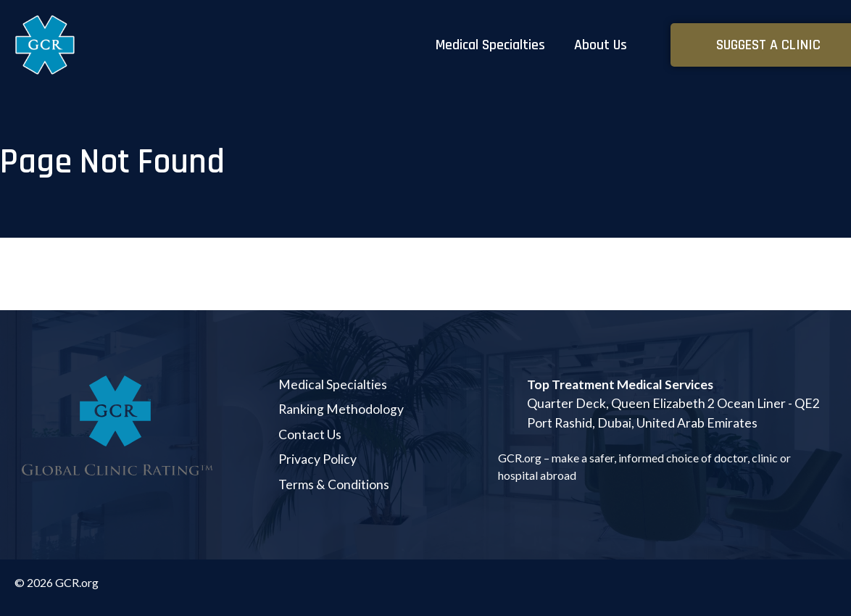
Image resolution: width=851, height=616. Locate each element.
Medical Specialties (490, 45)
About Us (601, 45)
